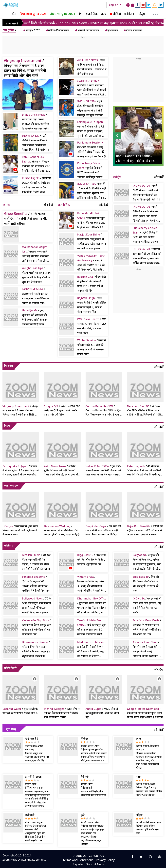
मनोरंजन (129, 14)
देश (80, 14)
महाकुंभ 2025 (32, 30)
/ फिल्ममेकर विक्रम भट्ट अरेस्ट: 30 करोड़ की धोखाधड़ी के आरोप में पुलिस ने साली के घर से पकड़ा (92, 584)
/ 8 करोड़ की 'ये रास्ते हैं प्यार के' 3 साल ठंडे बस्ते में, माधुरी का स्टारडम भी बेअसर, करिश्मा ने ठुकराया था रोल (91, 649)
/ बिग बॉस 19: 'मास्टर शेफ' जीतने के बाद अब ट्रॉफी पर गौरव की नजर (146, 584)
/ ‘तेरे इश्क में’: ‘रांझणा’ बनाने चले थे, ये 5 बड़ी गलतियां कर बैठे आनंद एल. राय (147, 627)
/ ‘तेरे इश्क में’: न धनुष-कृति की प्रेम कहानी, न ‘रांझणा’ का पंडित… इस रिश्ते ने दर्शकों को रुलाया (37, 562)
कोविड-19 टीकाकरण (57, 30)
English (114, 5)
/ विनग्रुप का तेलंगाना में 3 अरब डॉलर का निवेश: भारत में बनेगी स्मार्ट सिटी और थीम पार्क (25, 68)
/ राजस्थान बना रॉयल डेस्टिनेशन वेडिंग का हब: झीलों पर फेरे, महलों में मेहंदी (62, 530)
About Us (80, 856)
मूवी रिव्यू (11, 729)
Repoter (78, 864)
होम (14, 14)
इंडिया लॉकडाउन (133, 30)
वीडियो (115, 14)
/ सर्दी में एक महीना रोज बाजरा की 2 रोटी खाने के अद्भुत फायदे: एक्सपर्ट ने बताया (145, 530)
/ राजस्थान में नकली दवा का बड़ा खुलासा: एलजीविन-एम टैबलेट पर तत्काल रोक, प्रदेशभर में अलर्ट (35, 296)
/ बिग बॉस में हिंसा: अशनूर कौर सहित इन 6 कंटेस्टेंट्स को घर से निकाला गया (36, 627)
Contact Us (96, 856)
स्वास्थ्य (6, 205)
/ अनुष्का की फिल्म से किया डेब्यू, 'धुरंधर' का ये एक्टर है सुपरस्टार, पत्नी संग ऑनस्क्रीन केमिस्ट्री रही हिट (147, 562)
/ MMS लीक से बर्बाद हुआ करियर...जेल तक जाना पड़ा (102, 713)
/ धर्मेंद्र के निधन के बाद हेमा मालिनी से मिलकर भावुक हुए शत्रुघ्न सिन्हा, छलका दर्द (36, 649)
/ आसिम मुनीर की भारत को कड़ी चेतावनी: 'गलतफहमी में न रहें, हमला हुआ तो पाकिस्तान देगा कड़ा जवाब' (61, 470)
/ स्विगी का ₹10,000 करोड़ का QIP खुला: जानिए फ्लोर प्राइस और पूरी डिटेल (62, 410)
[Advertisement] (83, 46)
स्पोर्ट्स (141, 14)
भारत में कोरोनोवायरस (87, 30)
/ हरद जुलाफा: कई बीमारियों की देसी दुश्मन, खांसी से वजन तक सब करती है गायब (35, 317)
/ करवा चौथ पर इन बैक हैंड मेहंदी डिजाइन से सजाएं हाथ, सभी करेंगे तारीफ (62, 713)
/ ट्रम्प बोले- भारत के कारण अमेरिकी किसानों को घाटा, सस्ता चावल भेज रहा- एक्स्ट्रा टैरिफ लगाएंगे (103, 470)
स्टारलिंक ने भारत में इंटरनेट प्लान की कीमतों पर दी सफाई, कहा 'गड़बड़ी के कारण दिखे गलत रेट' (92, 88)
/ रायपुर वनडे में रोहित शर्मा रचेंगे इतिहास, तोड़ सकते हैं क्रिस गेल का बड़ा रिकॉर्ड (147, 605)
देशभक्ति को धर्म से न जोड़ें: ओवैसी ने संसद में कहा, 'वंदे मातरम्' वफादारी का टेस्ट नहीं (92, 149)
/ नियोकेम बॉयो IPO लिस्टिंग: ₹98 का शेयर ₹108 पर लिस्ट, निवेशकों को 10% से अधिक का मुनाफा (144, 411)
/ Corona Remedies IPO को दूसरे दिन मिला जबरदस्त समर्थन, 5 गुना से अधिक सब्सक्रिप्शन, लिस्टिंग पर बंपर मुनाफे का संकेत (104, 411)
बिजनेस (9, 365)
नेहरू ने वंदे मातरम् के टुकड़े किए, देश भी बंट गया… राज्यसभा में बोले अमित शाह (92, 67)
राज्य (104, 14)
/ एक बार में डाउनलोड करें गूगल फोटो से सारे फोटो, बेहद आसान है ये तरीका (145, 713)
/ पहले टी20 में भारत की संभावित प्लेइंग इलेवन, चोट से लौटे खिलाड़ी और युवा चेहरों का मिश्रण (146, 214)
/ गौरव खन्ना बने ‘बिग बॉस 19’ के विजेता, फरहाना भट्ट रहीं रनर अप (92, 560)
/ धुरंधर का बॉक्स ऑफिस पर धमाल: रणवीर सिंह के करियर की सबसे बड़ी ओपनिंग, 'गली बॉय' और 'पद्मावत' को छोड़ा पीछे (92, 606)
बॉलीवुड (9, 545)
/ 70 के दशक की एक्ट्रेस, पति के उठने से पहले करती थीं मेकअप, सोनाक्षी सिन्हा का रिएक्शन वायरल (36, 606)
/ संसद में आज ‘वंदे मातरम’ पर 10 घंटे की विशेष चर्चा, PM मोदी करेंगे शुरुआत (91, 263)
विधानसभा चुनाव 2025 (33, 14)
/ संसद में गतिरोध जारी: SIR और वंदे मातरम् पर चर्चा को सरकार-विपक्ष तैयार (92, 347)
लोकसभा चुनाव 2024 (63, 14)
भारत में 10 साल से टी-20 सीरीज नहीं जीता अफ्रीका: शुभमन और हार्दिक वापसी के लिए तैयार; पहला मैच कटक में (92, 191)
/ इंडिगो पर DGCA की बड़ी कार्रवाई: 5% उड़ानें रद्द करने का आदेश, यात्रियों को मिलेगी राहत (37, 185)
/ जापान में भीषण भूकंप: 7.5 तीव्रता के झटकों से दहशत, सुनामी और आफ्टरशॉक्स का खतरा (21, 470)
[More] (155, 14)
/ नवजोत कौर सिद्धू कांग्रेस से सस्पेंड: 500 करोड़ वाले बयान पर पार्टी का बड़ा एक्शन (92, 241)
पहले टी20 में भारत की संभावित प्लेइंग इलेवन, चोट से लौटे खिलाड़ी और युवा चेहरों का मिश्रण (90, 108)
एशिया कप (111, 30)
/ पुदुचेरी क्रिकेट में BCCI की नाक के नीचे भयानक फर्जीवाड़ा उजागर (145, 235)
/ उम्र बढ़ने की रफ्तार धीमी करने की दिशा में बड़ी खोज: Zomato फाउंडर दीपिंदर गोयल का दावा (103, 530)
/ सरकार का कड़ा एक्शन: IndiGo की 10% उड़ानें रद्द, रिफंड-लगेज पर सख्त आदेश (36, 122)
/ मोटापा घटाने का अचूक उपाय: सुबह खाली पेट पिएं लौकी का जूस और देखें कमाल (37, 275)
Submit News (95, 864)
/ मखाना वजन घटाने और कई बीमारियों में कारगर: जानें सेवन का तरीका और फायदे (36, 254)
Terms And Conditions (78, 860)
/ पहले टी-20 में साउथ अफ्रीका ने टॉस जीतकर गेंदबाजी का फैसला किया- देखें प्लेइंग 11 (36, 143)
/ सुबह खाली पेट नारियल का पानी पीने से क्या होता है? (20, 711)
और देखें (48, 205)
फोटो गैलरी (10, 668)
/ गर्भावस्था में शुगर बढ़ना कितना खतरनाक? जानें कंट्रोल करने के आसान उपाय (20, 530)
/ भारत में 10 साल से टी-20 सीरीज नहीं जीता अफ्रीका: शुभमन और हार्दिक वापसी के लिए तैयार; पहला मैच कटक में (147, 256)
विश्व (7, 425)
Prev (117, 136)
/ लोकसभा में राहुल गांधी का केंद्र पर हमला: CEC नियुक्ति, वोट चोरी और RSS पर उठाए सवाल (36, 164)
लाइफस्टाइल (11, 485)
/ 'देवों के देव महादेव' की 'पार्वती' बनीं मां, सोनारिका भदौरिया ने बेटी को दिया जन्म (36, 584)
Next (159, 136)
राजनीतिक (92, 14)
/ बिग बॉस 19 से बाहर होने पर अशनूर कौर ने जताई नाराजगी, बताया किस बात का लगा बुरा (147, 649)
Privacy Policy (105, 860)
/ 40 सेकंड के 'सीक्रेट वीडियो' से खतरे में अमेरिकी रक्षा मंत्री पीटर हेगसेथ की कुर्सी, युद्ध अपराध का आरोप (144, 470)
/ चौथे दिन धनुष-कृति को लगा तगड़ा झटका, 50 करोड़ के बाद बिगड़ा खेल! (92, 627)
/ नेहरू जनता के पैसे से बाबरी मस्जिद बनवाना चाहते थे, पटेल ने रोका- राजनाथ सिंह (92, 305)
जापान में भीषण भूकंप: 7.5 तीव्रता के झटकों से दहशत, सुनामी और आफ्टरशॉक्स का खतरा (91, 129)
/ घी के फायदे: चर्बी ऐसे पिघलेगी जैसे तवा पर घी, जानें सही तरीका (26, 218)
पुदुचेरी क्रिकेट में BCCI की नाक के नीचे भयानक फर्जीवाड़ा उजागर (90, 170)
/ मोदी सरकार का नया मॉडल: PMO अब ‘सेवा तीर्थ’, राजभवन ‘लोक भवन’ (92, 326)
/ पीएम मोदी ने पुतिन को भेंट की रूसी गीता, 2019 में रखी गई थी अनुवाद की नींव (92, 284)
